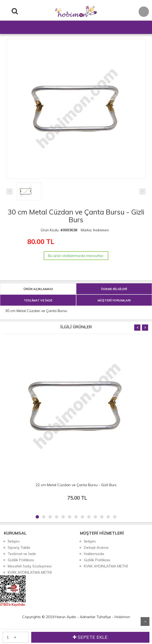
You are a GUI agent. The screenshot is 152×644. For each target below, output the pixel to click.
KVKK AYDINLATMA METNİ (30, 572)
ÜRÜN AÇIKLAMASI (38, 289)
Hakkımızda (94, 554)
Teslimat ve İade (22, 554)
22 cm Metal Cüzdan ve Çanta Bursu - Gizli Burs (76, 485)
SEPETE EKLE (90, 637)
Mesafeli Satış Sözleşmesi (30, 566)
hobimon (101, 230)
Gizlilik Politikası (21, 560)
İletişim (14, 541)
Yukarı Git (145, 621)
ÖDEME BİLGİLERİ (114, 289)
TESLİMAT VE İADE (38, 300)
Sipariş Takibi (19, 547)
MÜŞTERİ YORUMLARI (114, 300)
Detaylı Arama (96, 547)
